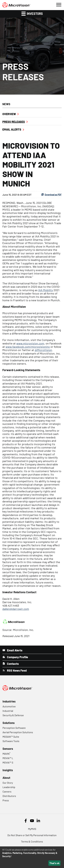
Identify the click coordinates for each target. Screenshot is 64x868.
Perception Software (14, 728)
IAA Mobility (46, 290)
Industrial (8, 711)
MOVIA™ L (8, 758)
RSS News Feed (16, 670)
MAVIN (6, 754)
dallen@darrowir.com (16, 609)
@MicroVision (43, 350)
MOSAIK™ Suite (11, 737)
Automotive (9, 706)
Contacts (13, 664)
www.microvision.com (30, 343)
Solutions (9, 723)
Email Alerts (12, 129)
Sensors (8, 749)
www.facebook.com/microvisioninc (28, 347)
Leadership (9, 787)
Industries (9, 701)
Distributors (9, 796)
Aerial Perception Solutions (18, 732)
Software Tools (11, 741)
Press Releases (14, 122)
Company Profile (17, 657)
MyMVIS (32, 829)
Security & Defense (13, 715)
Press (6, 800)
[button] (59, 4)
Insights (8, 770)
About (6, 778)
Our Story (8, 783)
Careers (7, 791)
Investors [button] (32, 13)
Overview (9, 114)
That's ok (54, 863)
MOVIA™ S (8, 762)
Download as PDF (51, 195)
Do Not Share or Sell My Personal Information (32, 835)
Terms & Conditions (32, 841)
